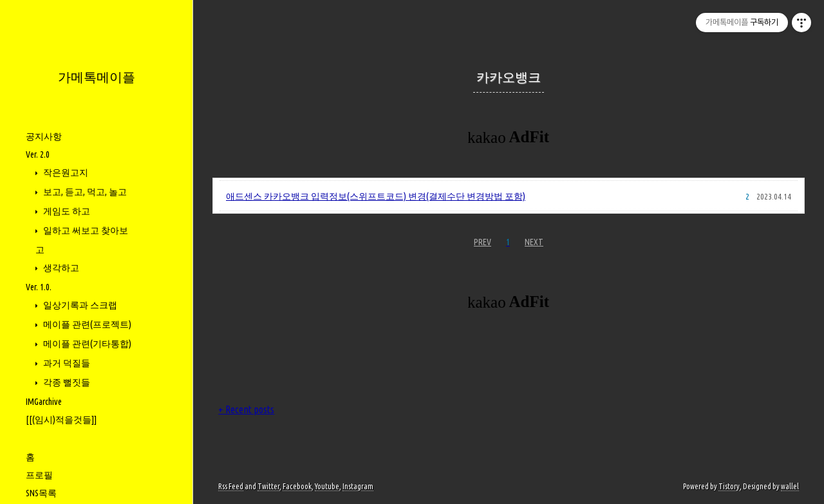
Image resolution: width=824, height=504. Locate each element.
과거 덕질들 (66, 363)
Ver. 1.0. (39, 287)
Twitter (268, 486)
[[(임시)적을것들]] (61, 420)
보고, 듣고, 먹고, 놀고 (84, 192)
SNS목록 (41, 493)
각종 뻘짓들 (66, 382)
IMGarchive (44, 402)
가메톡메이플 (97, 77)
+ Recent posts (246, 409)
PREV (482, 242)
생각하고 (60, 268)
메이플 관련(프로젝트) (86, 324)
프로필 (39, 475)
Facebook (297, 486)
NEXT (534, 242)
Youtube (327, 486)
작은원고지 (65, 173)
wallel (790, 486)
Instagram (358, 486)
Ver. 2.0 (38, 154)
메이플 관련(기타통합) (86, 344)
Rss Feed (231, 486)
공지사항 (44, 136)
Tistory (729, 486)
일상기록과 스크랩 (79, 305)
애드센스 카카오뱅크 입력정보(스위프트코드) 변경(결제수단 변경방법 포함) (376, 196)
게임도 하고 (66, 211)
